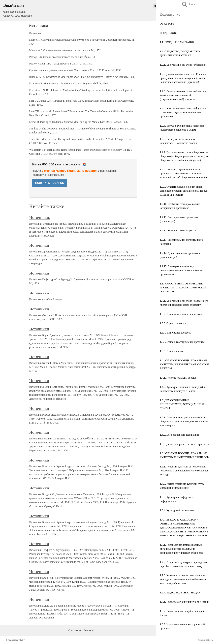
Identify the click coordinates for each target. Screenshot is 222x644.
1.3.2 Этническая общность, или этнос (181, 314)
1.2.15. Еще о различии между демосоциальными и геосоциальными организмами (181, 270)
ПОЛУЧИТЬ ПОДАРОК (49, 183)
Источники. (40, 217)
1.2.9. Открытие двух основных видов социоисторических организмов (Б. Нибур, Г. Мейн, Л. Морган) (184, 191)
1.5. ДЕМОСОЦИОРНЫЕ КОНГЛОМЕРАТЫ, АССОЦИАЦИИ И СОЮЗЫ (182, 404)
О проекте (75, 630)
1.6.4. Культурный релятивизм (177, 510)
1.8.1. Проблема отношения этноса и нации (184, 602)
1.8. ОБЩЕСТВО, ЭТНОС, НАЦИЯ (180, 593)
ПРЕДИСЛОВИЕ (170, 33)
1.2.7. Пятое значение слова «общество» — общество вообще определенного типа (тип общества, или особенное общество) (184, 156)
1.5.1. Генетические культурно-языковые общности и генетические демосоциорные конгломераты (184, 421)
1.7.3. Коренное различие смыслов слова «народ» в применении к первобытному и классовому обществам (183, 579)
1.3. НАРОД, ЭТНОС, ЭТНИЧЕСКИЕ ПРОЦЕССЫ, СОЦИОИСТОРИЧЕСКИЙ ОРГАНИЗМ (183, 288)
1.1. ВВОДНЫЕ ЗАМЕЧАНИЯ (177, 42)
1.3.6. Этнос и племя (171, 351)
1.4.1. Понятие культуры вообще (178, 378)
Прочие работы (206, 640)
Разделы (89, 630)
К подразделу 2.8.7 (15, 640)
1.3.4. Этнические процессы (176, 333)
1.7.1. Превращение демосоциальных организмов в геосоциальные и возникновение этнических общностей (182, 549)
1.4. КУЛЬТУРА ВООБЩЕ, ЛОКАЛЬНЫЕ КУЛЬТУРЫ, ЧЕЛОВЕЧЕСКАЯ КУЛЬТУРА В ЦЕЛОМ (185, 364)
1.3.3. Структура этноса (173, 323)
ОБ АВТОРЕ (167, 24)
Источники (39, 245)
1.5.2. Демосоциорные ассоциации (179, 435)
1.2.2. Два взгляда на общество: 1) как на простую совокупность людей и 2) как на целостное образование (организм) (183, 78)
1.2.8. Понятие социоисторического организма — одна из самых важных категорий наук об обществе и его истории (184, 173)
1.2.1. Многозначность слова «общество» (183, 65)
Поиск (188, 4)
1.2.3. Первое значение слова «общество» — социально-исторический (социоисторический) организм (183, 95)
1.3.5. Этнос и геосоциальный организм (182, 342)
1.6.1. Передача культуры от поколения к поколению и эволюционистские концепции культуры (185, 471)
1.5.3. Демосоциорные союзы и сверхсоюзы (184, 444)
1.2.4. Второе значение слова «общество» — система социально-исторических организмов (183, 112)
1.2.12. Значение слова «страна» (178, 230)
